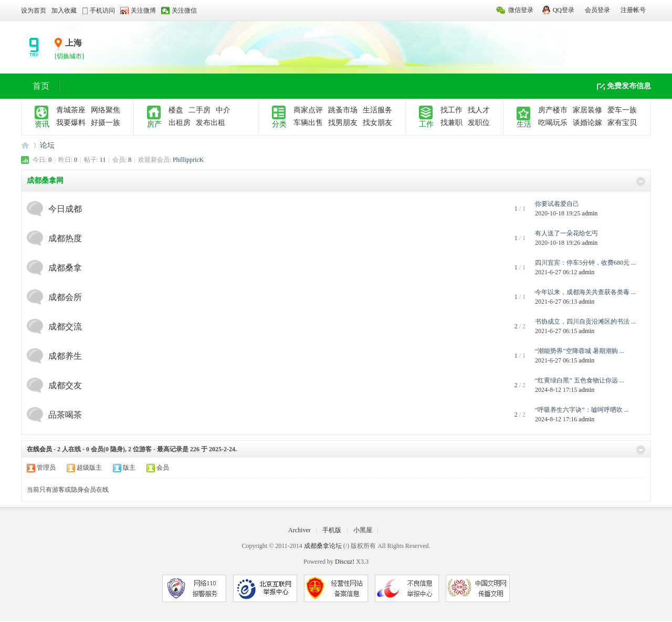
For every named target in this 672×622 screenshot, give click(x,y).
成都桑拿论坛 (25, 145)
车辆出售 (308, 123)
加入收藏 (64, 11)
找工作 (451, 110)
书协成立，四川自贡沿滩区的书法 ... (585, 322)
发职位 (479, 123)
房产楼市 (553, 110)
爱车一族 (622, 110)
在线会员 (39, 449)
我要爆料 (71, 123)
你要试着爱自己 (557, 204)
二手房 (199, 110)
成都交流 (65, 326)
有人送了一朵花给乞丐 (566, 233)
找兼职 (451, 123)
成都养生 (65, 356)
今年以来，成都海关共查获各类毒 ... (585, 292)
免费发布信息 (629, 86)
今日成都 (65, 209)
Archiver (300, 530)
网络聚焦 (106, 110)
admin (590, 213)
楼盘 (176, 110)
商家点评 (308, 110)
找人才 (479, 110)
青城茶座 (71, 110)
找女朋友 (377, 123)
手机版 (332, 530)
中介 (223, 110)
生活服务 (377, 110)
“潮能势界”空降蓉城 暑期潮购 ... (580, 351)
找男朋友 (343, 123)
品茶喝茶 (65, 415)
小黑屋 (363, 530)
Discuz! (345, 562)
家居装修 (587, 110)
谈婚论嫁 (587, 123)
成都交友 (65, 385)
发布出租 (211, 123)
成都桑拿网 (45, 180)
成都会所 (65, 297)
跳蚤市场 (343, 110)
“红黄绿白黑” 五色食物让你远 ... (580, 380)
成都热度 (65, 238)
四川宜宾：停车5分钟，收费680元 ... (585, 263)
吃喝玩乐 (553, 123)
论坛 (47, 145)
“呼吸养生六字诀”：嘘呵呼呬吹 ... (582, 410)
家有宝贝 (622, 123)
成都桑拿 (65, 268)
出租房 (180, 123)
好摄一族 (106, 123)
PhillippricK (188, 160)
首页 (41, 86)
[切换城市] (69, 56)
